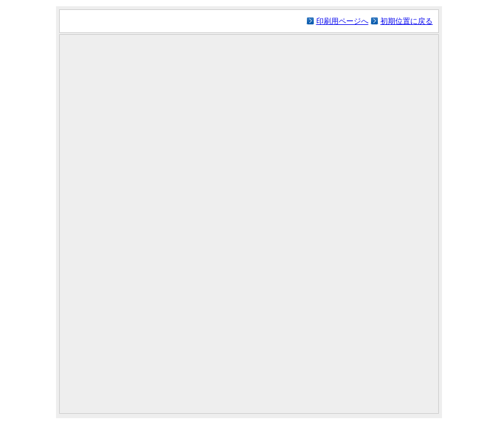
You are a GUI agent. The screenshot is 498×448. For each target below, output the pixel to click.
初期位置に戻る (406, 21)
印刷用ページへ (342, 21)
